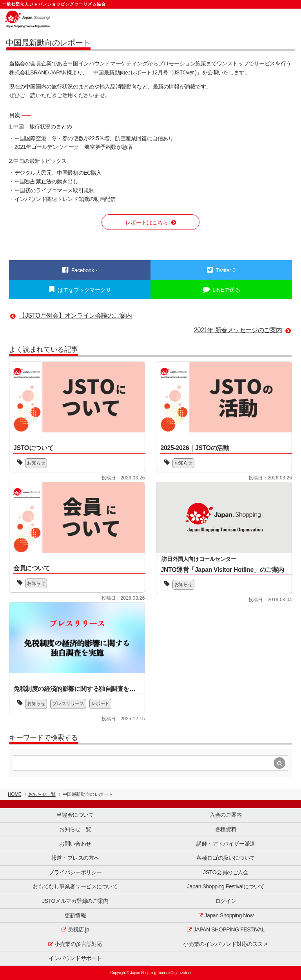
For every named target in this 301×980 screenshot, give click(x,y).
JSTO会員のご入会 (226, 872)
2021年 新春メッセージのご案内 (238, 330)
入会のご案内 (226, 815)
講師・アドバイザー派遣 (226, 844)
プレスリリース (68, 703)
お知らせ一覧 (42, 794)
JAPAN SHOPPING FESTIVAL (229, 929)
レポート (100, 703)
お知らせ (36, 463)
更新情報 (75, 915)
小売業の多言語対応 (78, 944)
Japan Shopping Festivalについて (226, 886)
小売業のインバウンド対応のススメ (226, 944)
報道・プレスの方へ (75, 858)
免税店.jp (78, 929)
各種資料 (226, 829)
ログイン (226, 901)
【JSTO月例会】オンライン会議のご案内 (75, 316)
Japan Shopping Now (229, 915)
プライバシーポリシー (75, 872)
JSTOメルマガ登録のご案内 (75, 901)
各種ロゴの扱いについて (226, 858)
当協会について (75, 815)
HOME (15, 794)
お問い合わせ (75, 844)
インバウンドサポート (75, 958)
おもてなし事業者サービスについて (75, 886)
